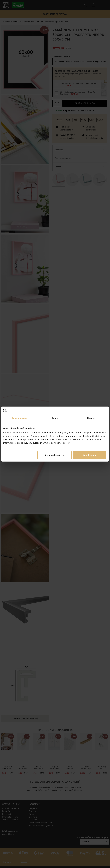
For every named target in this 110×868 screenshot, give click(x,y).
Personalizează (55, 455)
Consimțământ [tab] (19, 418)
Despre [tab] (91, 418)
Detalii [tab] (55, 418)
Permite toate (90, 455)
